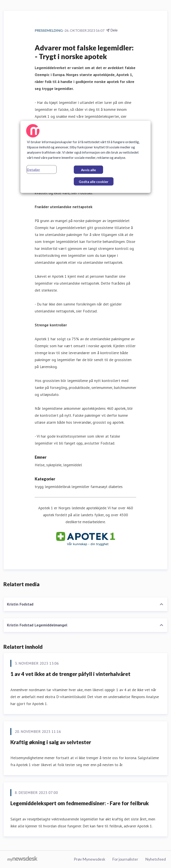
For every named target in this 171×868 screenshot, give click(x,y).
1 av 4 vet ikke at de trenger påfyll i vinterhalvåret (70, 674)
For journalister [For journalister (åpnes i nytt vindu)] (125, 859)
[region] (85, 157)
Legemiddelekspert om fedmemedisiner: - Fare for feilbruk (80, 803)
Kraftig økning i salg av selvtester (51, 742)
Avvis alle (88, 170)
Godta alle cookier (94, 182)
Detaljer (34, 170)
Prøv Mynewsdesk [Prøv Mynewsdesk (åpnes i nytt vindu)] (90, 859)
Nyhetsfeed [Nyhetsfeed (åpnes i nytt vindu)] (155, 859)
